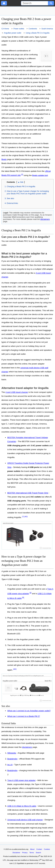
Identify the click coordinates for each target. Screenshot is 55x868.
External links (12, 203)
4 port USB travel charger (17, 392)
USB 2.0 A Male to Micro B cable (22, 806)
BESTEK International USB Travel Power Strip (28, 493)
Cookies (47, 849)
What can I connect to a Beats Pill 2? (24, 716)
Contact (39, 849)
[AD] (26, 517)
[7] (23, 517)
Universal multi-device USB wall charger (25, 820)
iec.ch (10, 765)
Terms (32, 853)
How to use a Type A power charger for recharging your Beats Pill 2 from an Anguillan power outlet (28, 192)
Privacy (25, 853)
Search (38, 853)
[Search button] (51, 3)
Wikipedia (12, 753)
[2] (22, 175)
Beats (4, 159)
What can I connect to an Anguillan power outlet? (29, 711)
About (32, 849)
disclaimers (45, 219)
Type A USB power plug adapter (21, 780)
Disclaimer (16, 853)
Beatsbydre (12, 759)
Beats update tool (40, 175)
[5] (31, 593)
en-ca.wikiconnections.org (19, 849)
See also (10, 198)
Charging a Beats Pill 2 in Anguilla (21, 186)
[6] (23, 597)
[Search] (35, 3)
